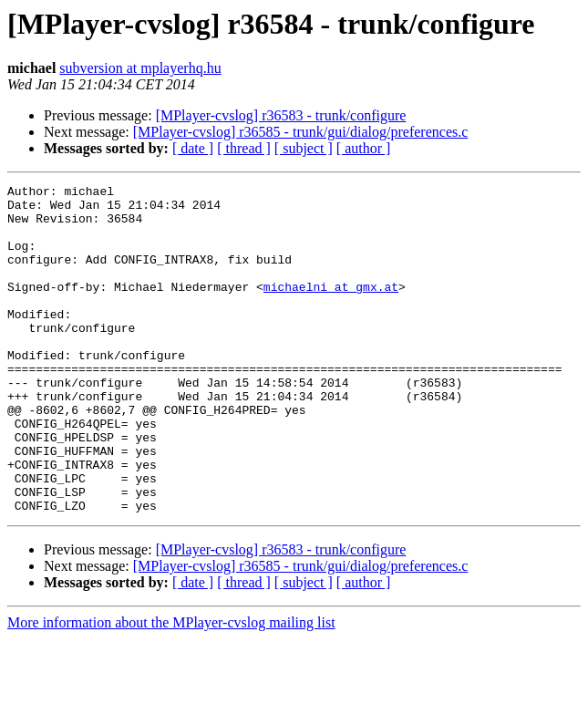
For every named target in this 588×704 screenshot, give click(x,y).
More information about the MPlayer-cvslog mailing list (171, 688)
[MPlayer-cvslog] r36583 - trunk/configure (281, 115)
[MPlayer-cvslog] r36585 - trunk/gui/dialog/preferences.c (301, 132)
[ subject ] (304, 148)
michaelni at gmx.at (331, 308)
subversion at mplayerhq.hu (140, 68)
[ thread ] (244, 148)
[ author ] (364, 148)
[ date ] (193, 148)
